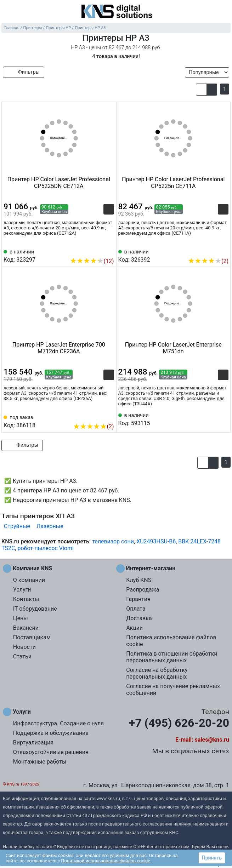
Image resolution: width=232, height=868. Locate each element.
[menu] (7, 12)
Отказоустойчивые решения (51, 752)
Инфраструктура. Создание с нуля (58, 723)
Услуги (22, 590)
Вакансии (26, 628)
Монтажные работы (40, 762)
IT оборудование (35, 609)
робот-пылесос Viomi (45, 548)
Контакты (26, 599)
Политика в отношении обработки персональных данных (172, 657)
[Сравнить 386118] (97, 416)
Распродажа (143, 590)
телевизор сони (113, 541)
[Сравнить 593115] (211, 419)
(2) (208, 261)
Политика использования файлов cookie (171, 641)
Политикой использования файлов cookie (106, 861)
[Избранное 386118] (109, 416)
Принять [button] (212, 858)
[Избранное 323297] (109, 250)
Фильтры (24, 72)
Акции (134, 628)
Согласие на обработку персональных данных (157, 673)
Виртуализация (33, 743)
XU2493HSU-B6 (156, 541)
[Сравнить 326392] (211, 250)
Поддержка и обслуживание (51, 733)
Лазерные (50, 526)
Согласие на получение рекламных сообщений (173, 690)
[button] (201, 90)
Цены (21, 618)
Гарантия (138, 599)
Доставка (139, 618)
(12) (92, 261)
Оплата (136, 609)
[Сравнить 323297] (97, 250)
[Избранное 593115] (223, 419)
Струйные (17, 526)
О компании (29, 580)
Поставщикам (32, 637)
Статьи (22, 656)
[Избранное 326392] (223, 250)
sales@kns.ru (212, 740)
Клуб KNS (139, 580)
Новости (24, 647)
